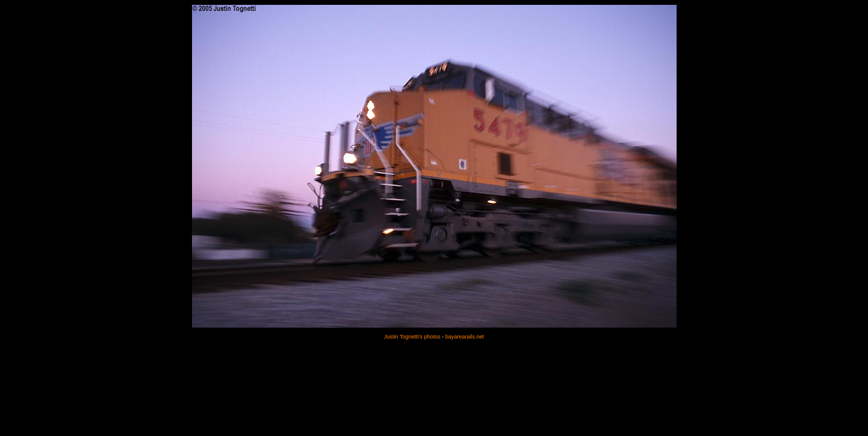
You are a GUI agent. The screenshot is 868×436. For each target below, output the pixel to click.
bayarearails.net (465, 337)
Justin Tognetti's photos (412, 337)
